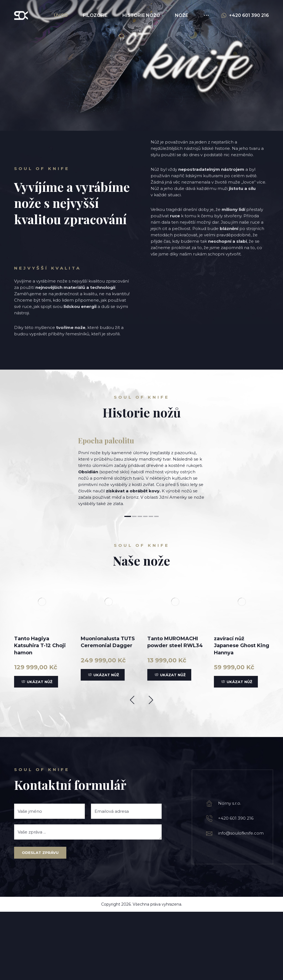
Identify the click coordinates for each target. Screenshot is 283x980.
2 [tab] (134, 585)
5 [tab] (151, 585)
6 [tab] (156, 585)
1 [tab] (128, 585)
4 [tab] (145, 585)
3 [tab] (140, 585)
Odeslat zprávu (40, 921)
